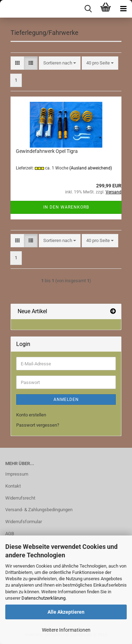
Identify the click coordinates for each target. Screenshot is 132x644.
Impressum (17, 474)
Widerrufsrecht (20, 498)
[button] (17, 63)
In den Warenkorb (66, 207)
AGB (10, 534)
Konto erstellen (31, 415)
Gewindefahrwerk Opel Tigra (47, 151)
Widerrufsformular (24, 522)
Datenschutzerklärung (43, 598)
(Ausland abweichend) (91, 168)
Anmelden (66, 400)
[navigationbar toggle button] (123, 9)
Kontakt (13, 486)
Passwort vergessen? (38, 425)
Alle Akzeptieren (66, 612)
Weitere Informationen (66, 630)
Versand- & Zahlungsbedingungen (39, 510)
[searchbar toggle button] (88, 9)
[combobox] (60, 63)
